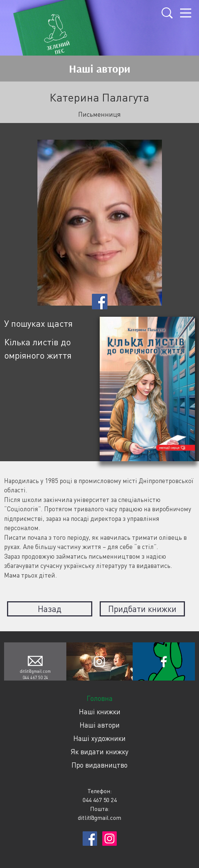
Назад (49, 609)
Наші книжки (100, 711)
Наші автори (100, 725)
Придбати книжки (142, 609)
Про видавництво (99, 765)
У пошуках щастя (38, 323)
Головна (100, 698)
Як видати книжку (99, 751)
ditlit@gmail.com (35, 671)
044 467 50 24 (35, 677)
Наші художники (99, 738)
